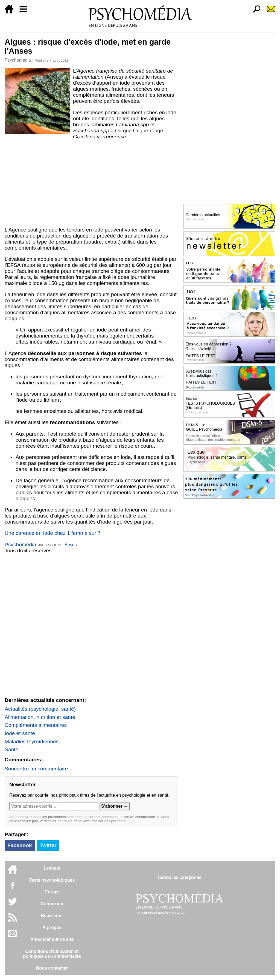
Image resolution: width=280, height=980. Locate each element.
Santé (11, 749)
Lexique (52, 868)
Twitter (48, 845)
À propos (52, 928)
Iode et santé (20, 733)
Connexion (52, 904)
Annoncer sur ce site (52, 939)
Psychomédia (18, 60)
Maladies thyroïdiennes (32, 742)
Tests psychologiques (52, 880)
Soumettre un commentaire (36, 769)
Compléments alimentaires (36, 725)
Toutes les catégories (179, 877)
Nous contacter (52, 968)
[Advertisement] (91, 183)
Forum (52, 892)
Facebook (20, 845)
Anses (71, 545)
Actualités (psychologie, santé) (40, 709)
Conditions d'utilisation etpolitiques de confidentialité (52, 954)
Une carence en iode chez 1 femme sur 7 (53, 533)
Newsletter (52, 916)
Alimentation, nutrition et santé (40, 717)
